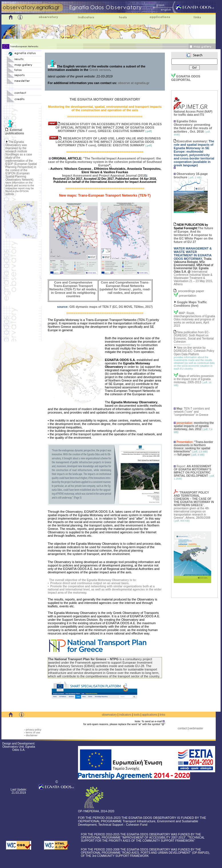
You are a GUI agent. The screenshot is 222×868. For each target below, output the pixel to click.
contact (182, 728)
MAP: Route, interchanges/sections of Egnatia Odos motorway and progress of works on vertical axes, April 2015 (194, 319)
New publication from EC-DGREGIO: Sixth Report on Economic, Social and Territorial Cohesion (194, 337)
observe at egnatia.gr (133, 83)
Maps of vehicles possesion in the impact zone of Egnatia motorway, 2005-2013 (194, 379)
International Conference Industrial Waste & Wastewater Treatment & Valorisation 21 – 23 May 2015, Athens (193, 278)
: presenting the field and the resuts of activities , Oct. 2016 (193, 128)
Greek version (100, 70)
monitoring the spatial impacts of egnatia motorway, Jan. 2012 (194, 426)
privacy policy (33, 730)
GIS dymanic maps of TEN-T (91, 307)
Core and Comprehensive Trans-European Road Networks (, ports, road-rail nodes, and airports (125, 288)
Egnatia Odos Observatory (185, 123)
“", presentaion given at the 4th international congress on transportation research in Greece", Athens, (194, 505)
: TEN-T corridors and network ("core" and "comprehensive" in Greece (192, 412)
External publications (15, 131)
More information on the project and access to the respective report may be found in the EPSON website (20, 188)
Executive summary (192, 141)
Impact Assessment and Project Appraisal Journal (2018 (104, 175)
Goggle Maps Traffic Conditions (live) (190, 304)
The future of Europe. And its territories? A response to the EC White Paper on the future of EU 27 (193, 235)
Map (179, 409)
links (162, 715)
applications (150, 715)
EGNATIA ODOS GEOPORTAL (186, 78)
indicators (125, 715)
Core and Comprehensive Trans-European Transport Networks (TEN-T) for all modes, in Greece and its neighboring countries (73, 289)
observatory (109, 715)
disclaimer (32, 735)
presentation (188, 296)
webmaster (196, 728)
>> (182, 455)
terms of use (33, 733)
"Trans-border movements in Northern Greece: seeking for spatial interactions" (193, 447)
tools (137, 715)
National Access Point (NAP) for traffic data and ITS (193, 112)
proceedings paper (191, 291)
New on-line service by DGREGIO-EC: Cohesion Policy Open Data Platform (194, 351)
